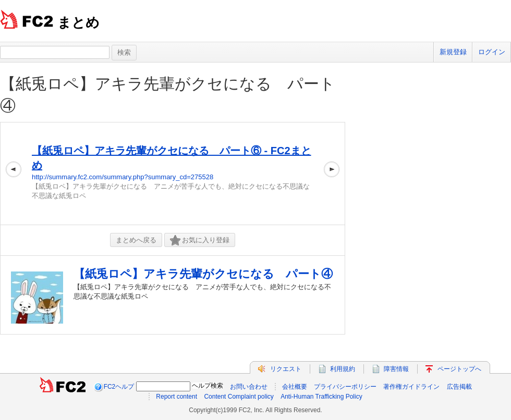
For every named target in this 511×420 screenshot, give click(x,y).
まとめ (78, 22)
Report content (177, 397)
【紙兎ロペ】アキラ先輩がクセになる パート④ (203, 274)
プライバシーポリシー (345, 387)
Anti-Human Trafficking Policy (321, 397)
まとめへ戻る (136, 240)
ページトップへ (459, 369)
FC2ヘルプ (119, 387)
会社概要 (295, 387)
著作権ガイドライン (411, 387)
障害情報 (396, 369)
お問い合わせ (249, 387)
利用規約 (343, 369)
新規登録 (453, 52)
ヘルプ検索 (208, 386)
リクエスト (286, 369)
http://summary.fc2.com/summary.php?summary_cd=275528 (123, 177)
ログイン (492, 52)
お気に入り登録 (200, 240)
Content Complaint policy (239, 397)
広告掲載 (459, 387)
